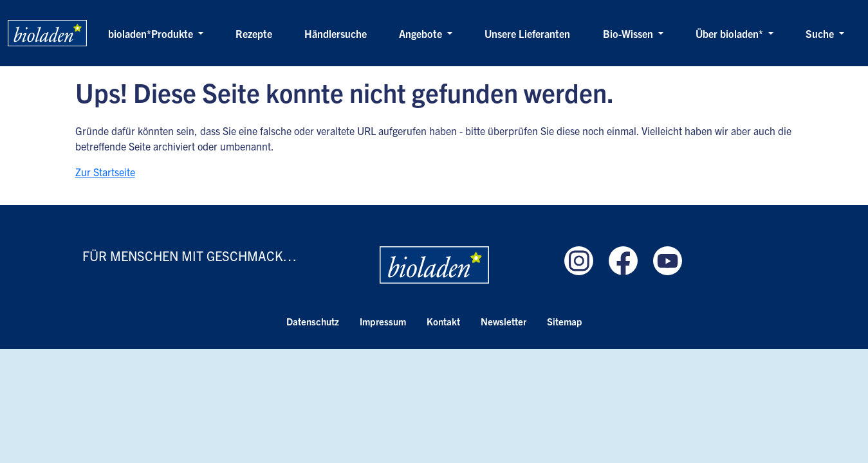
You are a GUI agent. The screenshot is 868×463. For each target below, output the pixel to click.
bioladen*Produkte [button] (152, 33)
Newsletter (503, 321)
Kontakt (443, 321)
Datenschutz (313, 321)
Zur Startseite (105, 172)
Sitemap (565, 321)
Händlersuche (336, 33)
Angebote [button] (422, 33)
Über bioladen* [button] (731, 33)
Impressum (383, 321)
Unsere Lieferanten (527, 33)
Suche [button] (821, 33)
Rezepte (254, 33)
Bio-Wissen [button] (629, 33)
